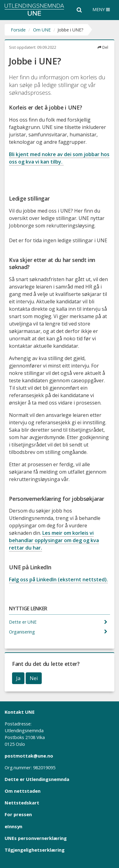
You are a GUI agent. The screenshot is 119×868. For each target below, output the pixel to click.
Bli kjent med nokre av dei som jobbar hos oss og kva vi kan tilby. (59, 158)
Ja (18, 678)
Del (103, 47)
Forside (18, 30)
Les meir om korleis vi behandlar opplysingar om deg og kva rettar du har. (54, 540)
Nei (34, 678)
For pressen (18, 814)
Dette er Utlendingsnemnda (37, 779)
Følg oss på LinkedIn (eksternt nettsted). (58, 579)
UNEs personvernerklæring (36, 838)
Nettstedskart (22, 803)
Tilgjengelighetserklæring (35, 850)
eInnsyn (13, 826)
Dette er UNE (23, 622)
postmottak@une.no (29, 756)
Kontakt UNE (20, 712)
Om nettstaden (23, 791)
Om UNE (42, 30)
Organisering (23, 632)
